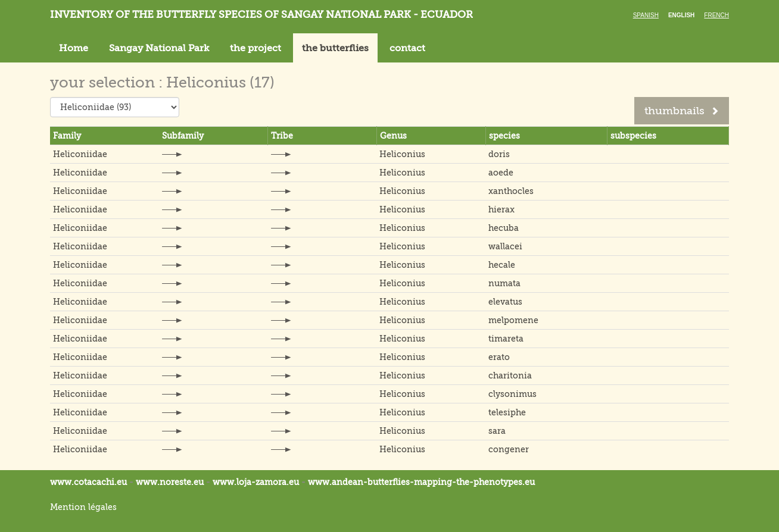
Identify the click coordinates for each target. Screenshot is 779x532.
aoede (501, 173)
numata (504, 283)
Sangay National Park (159, 48)
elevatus (505, 302)
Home (74, 48)
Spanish (646, 15)
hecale (502, 265)
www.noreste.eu (170, 482)
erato (499, 357)
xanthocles (511, 191)
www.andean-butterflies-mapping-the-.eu (421, 482)
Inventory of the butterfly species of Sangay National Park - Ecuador (261, 15)
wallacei (505, 246)
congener (509, 449)
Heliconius (402, 154)
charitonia (510, 375)
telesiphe (507, 412)
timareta (506, 339)
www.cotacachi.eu (88, 482)
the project (255, 48)
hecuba (504, 228)
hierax (501, 209)
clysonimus (512, 394)
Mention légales (83, 507)
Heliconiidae (80, 154)
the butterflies (335, 48)
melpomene (513, 320)
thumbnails (682, 111)
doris (499, 154)
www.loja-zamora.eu (256, 482)
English (681, 15)
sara (497, 431)
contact (407, 48)
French (716, 15)
